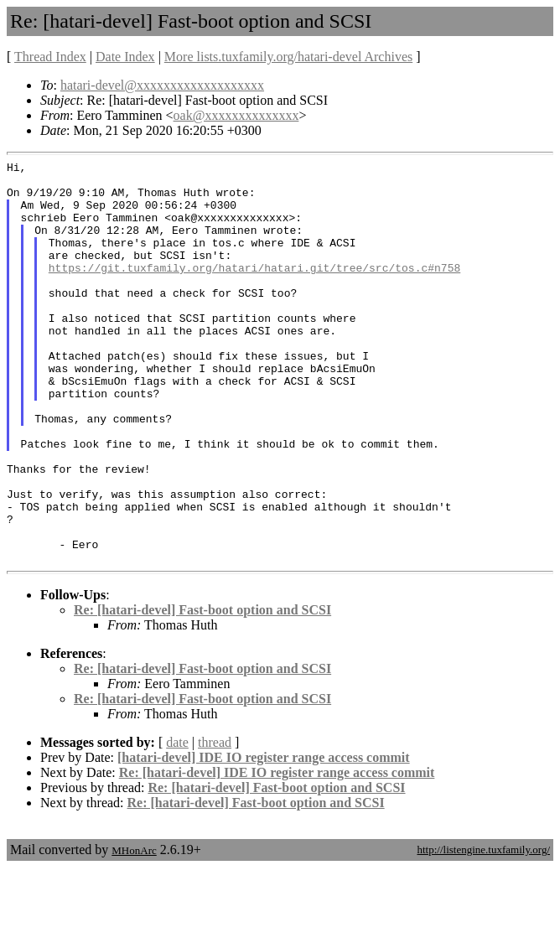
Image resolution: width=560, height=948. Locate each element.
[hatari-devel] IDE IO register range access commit (264, 838)
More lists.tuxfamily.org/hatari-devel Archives (288, 57)
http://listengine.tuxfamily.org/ (483, 930)
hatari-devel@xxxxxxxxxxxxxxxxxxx (162, 85)
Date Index (125, 57)
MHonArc (134, 931)
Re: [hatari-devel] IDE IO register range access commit (277, 853)
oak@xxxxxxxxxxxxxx (236, 115)
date (177, 823)
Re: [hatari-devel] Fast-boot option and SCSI (202, 690)
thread (215, 823)
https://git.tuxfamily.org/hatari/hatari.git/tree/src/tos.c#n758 (254, 290)
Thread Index (50, 57)
